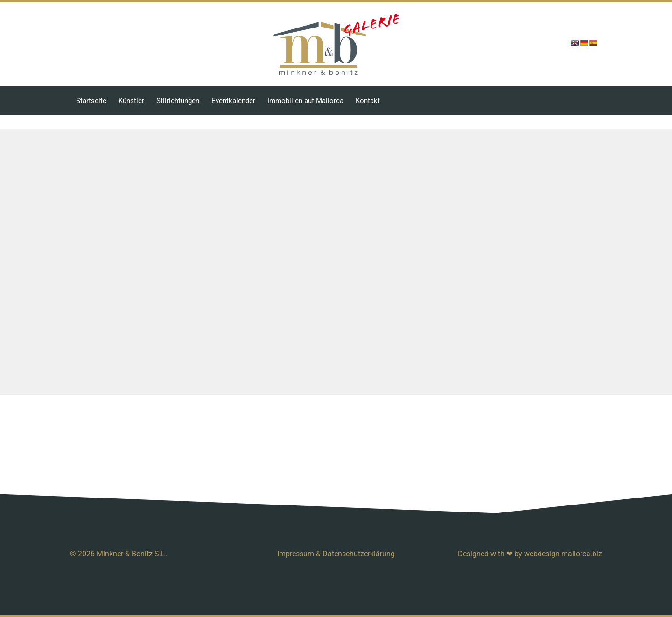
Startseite (91, 101)
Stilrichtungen (178, 101)
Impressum (296, 554)
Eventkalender (233, 101)
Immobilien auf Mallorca (305, 101)
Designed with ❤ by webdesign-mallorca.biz (530, 554)
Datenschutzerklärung (359, 554)
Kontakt (368, 101)
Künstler (131, 101)
